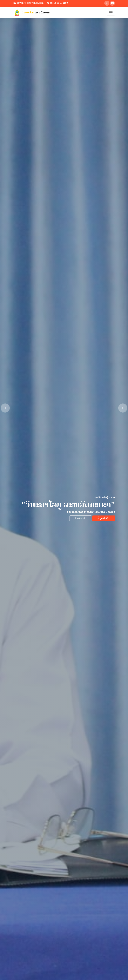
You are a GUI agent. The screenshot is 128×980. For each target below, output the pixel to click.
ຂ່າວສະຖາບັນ (80, 518)
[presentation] (5, 408)
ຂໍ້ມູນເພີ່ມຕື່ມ (104, 518)
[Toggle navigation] (111, 13)
